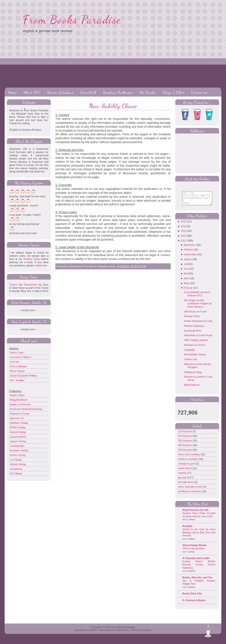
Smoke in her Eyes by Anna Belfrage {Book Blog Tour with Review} (199, 536)
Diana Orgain (17, 371)
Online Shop (122, 633)
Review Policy (32, 259)
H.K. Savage (17, 380)
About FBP (32, 92)
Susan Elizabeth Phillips (23, 376)
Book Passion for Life (195, 513)
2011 (184, 244)
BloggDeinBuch (18, 400)
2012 (184, 239)
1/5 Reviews (185, 435)
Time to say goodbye (194, 552)
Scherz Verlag (18, 455)
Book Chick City (192, 597)
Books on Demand (20, 404)
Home (12, 92)
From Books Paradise (72, 20)
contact (38, 265)
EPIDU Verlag (18, 427)
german (183, 481)
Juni (186, 272)
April (186, 282)
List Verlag (16, 460)
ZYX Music (16, 473)
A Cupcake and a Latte (196, 562)
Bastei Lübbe (17, 395)
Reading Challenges (118, 92)
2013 (184, 234)
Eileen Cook (16, 353)
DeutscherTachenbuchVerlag (26, 409)
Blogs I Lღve (173, 92)
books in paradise (188, 462)
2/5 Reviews (185, 439)
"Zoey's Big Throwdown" (23, 285)
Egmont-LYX (17, 418)
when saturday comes (191, 490)
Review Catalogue (60, 92)
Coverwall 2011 (193, 334)
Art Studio (148, 92)
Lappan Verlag (18, 441)
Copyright (189, 353)
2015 (184, 225)
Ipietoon (93, 633)
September (190, 258)
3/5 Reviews (185, 444)
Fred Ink (14, 362)
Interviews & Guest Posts (198, 339)
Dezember (190, 248)
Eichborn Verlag (19, 423)
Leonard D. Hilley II (21, 357)
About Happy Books (195, 549)
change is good (187, 467)
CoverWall (88, 92)
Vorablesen (16, 469)
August (188, 263)
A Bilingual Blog (193, 376)
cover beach (185, 472)
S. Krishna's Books (194, 604)
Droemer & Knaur (20, 414)
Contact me (199, 92)
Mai (186, 277)
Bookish (187, 529)
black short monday (189, 458)
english (182, 476)
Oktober (188, 253)
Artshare (146, 633)
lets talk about (186, 485)
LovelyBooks (17, 446)
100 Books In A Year (195, 315)
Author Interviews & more (198, 324)
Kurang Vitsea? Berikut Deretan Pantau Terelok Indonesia (199, 568)
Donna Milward (18, 366)
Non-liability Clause (113, 106)
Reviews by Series (194, 348)
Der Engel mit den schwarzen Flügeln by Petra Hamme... (198, 307)
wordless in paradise (190, 495)
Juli (186, 268)
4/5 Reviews (185, 449)
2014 (184, 230)
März (187, 287)
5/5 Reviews (185, 453)
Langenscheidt (18, 437)
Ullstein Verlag (18, 464)
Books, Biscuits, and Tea (197, 581)
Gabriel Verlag (18, 432)
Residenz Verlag (19, 450)
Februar (188, 291)
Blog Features (192, 388)
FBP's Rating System (196, 344)
